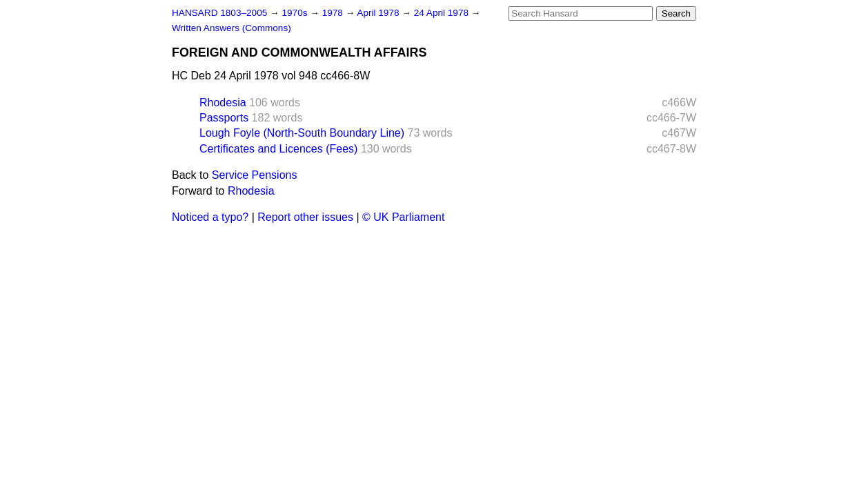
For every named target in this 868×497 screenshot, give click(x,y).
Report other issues (305, 217)
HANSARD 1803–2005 (219, 13)
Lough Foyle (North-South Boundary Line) (302, 133)
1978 (334, 13)
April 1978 (379, 13)
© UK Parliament (403, 217)
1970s (296, 13)
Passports (224, 118)
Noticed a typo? (210, 217)
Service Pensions (255, 175)
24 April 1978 (443, 13)
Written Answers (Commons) (231, 28)
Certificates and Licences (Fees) (278, 149)
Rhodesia (223, 103)
